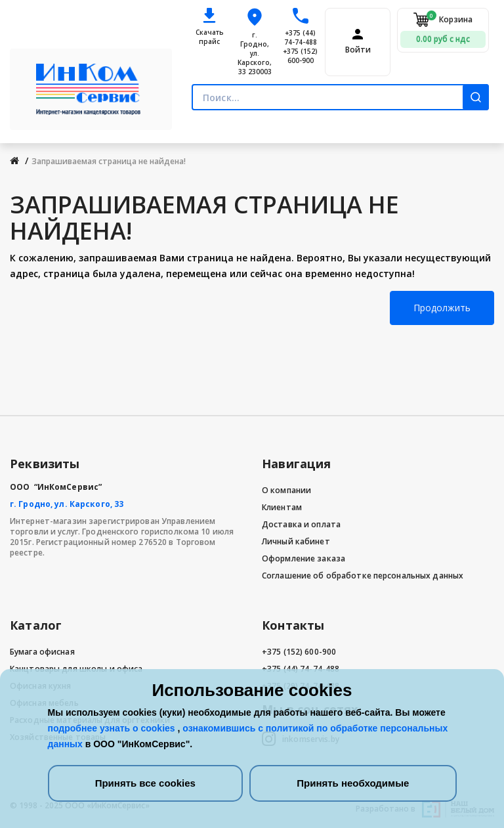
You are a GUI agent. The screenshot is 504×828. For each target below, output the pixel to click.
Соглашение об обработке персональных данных (363, 576)
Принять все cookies (145, 783)
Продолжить (442, 308)
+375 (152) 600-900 (300, 56)
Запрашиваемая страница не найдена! (109, 161)
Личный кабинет (296, 541)
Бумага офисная (42, 652)
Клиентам (282, 507)
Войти (358, 50)
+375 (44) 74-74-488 (301, 37)
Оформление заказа (304, 558)
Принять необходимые (353, 783)
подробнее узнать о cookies (113, 728)
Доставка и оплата (301, 524)
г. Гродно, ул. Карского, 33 (67, 504)
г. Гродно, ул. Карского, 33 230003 (255, 53)
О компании (286, 490)
